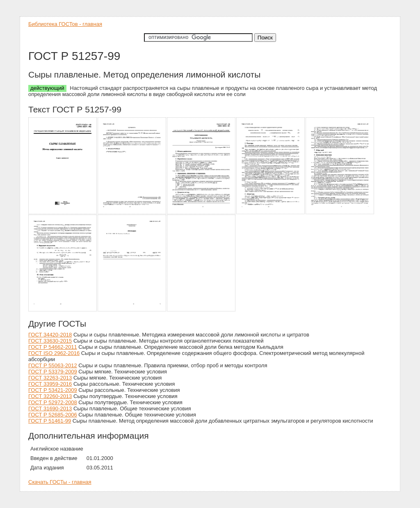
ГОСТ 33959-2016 (50, 384)
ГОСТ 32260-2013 (50, 396)
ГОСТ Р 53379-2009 (53, 372)
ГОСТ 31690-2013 (50, 408)
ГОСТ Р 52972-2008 (53, 402)
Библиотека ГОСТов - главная (65, 24)
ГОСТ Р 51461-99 (50, 421)
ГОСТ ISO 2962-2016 (54, 353)
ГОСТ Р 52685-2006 (53, 415)
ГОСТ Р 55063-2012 (53, 365)
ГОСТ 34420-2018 (50, 335)
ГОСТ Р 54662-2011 (53, 347)
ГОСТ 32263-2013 (50, 378)
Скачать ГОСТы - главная (60, 482)
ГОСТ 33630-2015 (50, 341)
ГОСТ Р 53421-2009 (53, 390)
